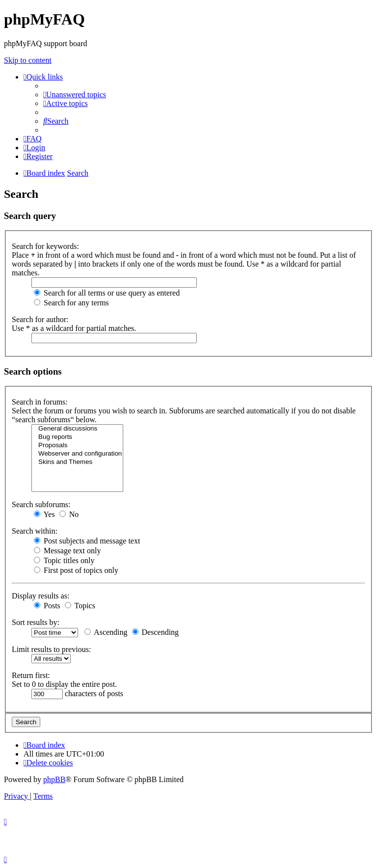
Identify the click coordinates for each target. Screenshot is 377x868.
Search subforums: (41, 504)
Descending (156, 632)
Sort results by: (36, 622)
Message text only (67, 551)
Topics (80, 606)
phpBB (54, 779)
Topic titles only (64, 560)
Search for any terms (71, 303)
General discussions (77, 429)
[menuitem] (75, 95)
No (69, 514)
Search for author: (40, 319)
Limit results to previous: (51, 649)
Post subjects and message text (87, 541)
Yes (44, 514)
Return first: (31, 675)
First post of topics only (76, 570)
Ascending (106, 632)
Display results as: (40, 596)
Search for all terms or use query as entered (107, 293)
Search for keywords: (45, 246)
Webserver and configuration (77, 454)
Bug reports (77, 437)
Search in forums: (40, 402)
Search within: (35, 531)
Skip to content (28, 60)
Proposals (77, 446)
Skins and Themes (77, 462)
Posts (47, 606)
